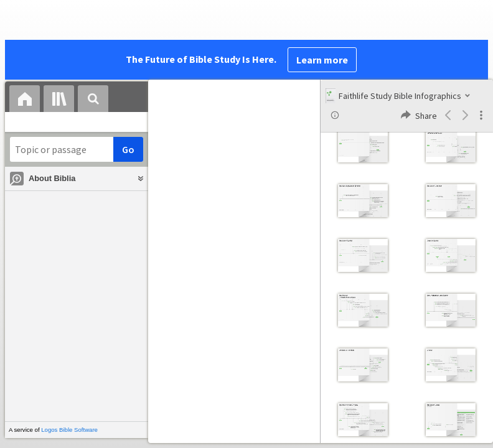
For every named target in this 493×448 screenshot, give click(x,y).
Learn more (322, 60)
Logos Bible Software (69, 430)
